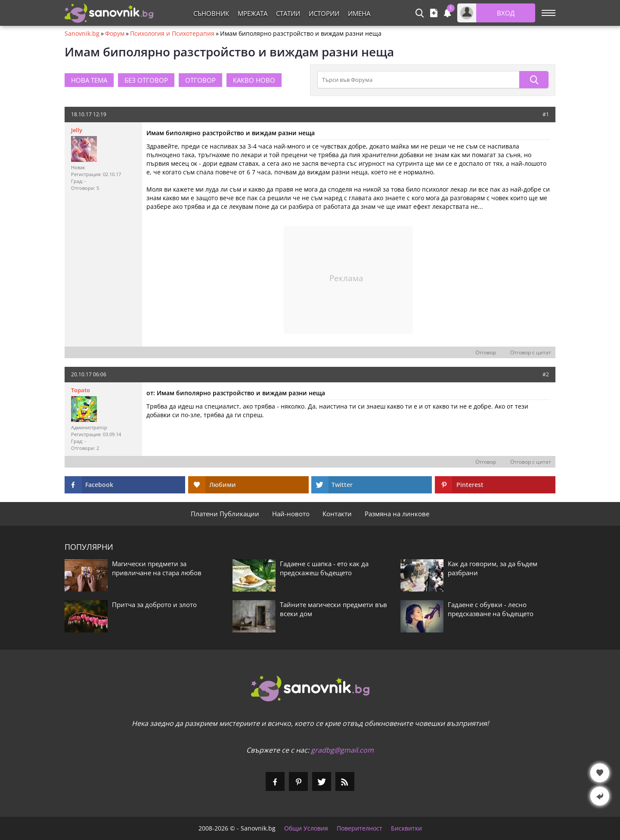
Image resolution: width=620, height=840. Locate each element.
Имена (359, 13)
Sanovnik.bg (82, 34)
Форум (115, 34)
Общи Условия (306, 828)
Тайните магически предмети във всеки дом (333, 609)
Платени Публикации (225, 514)
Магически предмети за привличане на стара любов (157, 568)
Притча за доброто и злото (154, 604)
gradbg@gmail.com (342, 750)
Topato (81, 390)
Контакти (337, 514)
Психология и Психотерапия (172, 34)
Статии (288, 13)
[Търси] (534, 80)
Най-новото (291, 514)
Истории (324, 13)
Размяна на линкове (397, 514)
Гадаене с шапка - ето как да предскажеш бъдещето (324, 568)
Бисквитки (406, 828)
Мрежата (253, 13)
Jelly (77, 130)
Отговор (486, 353)
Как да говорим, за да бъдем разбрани (493, 568)
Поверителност (360, 828)
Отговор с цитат (531, 353)
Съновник (211, 13)
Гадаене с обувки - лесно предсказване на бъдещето (491, 609)
